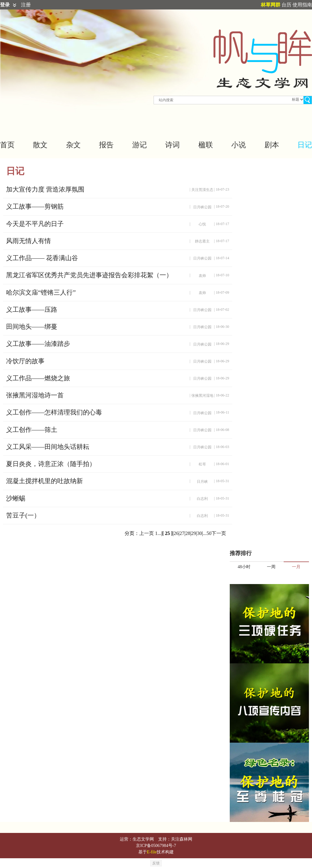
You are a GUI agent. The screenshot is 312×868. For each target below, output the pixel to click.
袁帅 (202, 276)
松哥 (202, 464)
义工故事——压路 (32, 310)
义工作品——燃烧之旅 (38, 378)
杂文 (73, 145)
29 (194, 533)
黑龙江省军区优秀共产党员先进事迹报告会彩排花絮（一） (89, 275)
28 (188, 533)
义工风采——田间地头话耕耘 (48, 447)
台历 (286, 5)
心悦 (202, 224)
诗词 (172, 145)
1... (158, 533)
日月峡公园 (202, 207)
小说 (239, 145)
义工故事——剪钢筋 (35, 206)
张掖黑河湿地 (202, 396)
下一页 (219, 533)
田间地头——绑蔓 (32, 327)
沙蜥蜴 (16, 498)
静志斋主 (202, 241)
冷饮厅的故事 (25, 361)
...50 (207, 533)
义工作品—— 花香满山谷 (42, 258)
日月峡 (202, 482)
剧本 (272, 145)
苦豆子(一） (23, 515)
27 (182, 533)
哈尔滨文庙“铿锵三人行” (41, 292)
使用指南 (302, 5)
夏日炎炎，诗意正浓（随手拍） (51, 464)
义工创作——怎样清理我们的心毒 (54, 412)
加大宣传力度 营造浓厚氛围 (45, 189)
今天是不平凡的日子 (35, 224)
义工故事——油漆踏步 (38, 344)
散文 (40, 145)
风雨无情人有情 (28, 241)
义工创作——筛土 (32, 430)
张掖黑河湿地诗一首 (35, 395)
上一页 (147, 533)
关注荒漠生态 (202, 190)
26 (176, 533)
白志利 (202, 499)
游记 (140, 145)
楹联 (206, 145)
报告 (106, 145)
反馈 (156, 863)
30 (200, 533)
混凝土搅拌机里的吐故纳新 (44, 481)
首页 (7, 145)
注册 (26, 5)
